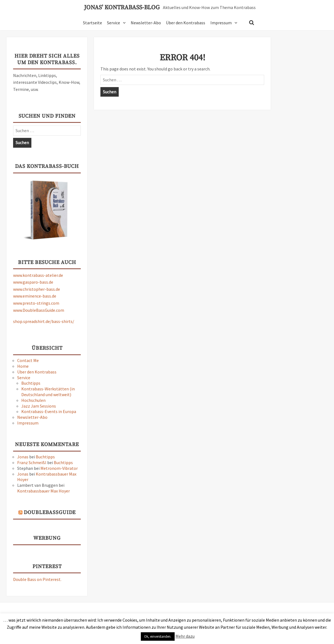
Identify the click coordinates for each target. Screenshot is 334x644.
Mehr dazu (185, 636)
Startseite (93, 23)
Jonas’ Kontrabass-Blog (122, 8)
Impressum (221, 23)
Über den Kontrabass (186, 23)
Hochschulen (33, 400)
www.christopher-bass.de (37, 289)
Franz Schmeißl (32, 462)
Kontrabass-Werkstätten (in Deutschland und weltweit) (48, 392)
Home (23, 366)
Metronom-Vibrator (59, 468)
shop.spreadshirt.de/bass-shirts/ (44, 321)
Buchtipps (31, 383)
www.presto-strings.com (36, 303)
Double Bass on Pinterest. (37, 579)
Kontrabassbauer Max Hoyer (44, 491)
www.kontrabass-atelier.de (38, 275)
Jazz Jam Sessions (39, 406)
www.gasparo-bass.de (33, 282)
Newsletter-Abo (146, 23)
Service (114, 23)
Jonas (23, 457)
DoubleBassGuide (50, 513)
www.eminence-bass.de (35, 296)
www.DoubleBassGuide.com (39, 310)
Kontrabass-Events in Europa (49, 411)
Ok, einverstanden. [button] (158, 636)
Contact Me (28, 360)
